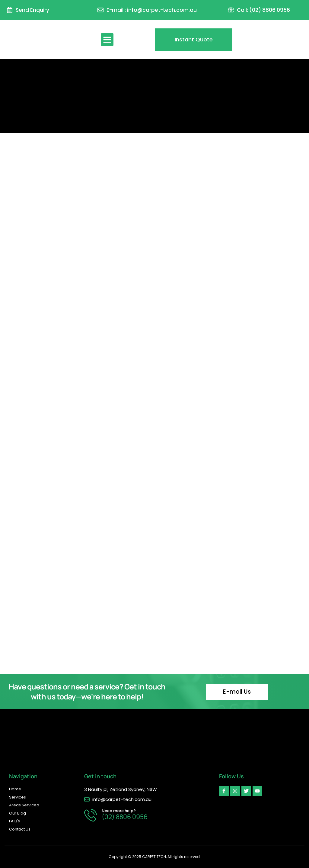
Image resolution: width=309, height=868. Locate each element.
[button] (107, 40)
